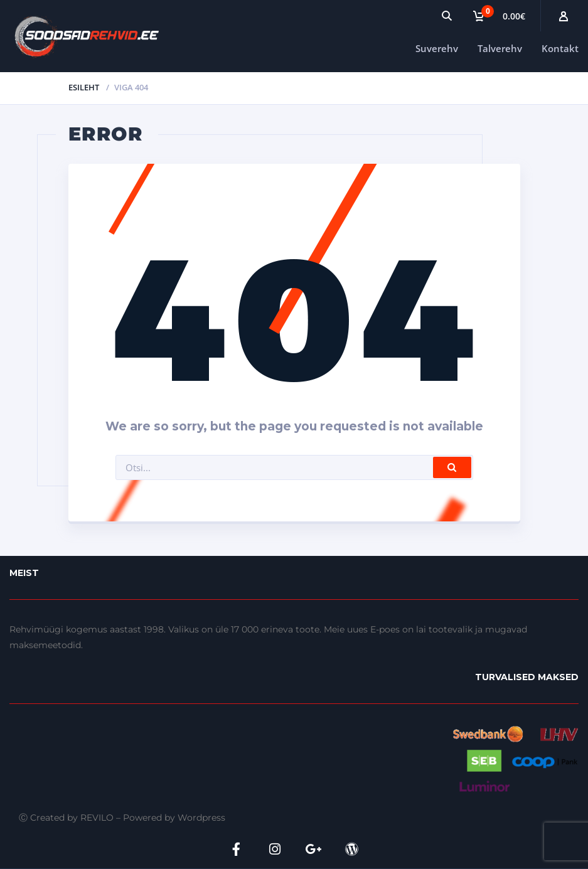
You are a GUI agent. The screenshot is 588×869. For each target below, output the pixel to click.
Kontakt (560, 48)
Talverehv (500, 48)
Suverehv (437, 48)
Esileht (84, 87)
